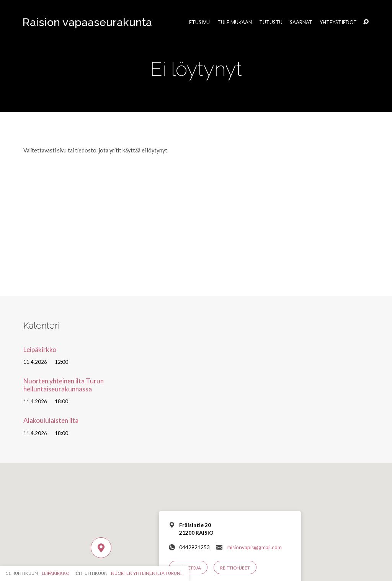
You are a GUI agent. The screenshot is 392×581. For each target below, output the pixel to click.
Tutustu (271, 22)
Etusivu (199, 22)
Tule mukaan (235, 22)
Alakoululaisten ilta (51, 420)
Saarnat (301, 22)
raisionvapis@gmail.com (254, 547)
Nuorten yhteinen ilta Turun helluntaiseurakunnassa (64, 385)
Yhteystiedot (338, 22)
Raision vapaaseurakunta (87, 22)
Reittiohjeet (235, 568)
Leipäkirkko (40, 349)
